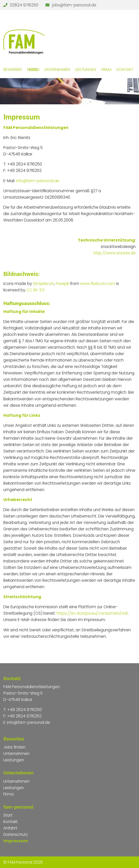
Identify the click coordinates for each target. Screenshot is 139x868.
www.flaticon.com (98, 284)
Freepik (62, 284)
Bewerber (13, 70)
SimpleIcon (43, 284)
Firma (106, 70)
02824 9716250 (24, 5)
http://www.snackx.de (115, 253)
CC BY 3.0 (35, 290)
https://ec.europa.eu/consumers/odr (92, 613)
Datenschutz (16, 834)
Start (8, 815)
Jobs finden (33, 70)
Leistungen (86, 70)
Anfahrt (10, 828)
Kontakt (125, 70)
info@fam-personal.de (38, 181)
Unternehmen (57, 70)
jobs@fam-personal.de (74, 5)
